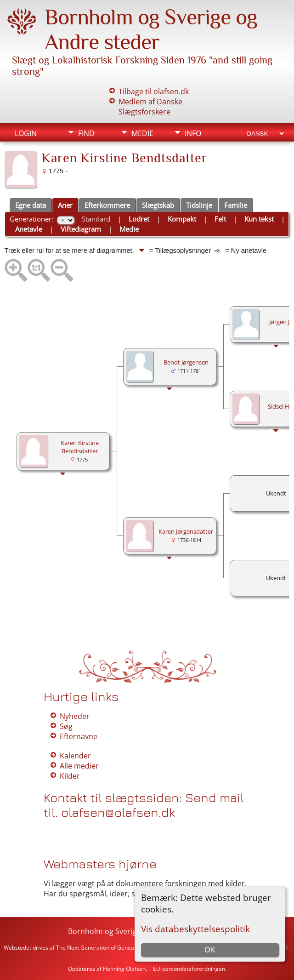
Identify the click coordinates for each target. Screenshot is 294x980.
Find (86, 133)
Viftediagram (81, 229)
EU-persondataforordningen (189, 969)
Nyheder (75, 716)
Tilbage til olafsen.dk (154, 91)
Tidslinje (199, 205)
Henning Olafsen (124, 969)
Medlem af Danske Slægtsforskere (150, 107)
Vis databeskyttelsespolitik (195, 929)
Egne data (31, 205)
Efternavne (79, 736)
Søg (66, 726)
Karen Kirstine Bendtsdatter (80, 447)
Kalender (75, 756)
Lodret (139, 219)
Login (26, 133)
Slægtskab (158, 205)
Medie (142, 133)
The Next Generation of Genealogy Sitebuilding (116, 948)
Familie (236, 205)
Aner (65, 205)
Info (193, 133)
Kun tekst (259, 219)
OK (210, 950)
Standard (96, 219)
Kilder (70, 776)
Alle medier (79, 766)
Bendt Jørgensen (186, 362)
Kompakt (182, 219)
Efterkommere (107, 205)
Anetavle (29, 229)
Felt (220, 219)
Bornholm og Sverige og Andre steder (151, 29)
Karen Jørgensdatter (186, 531)
